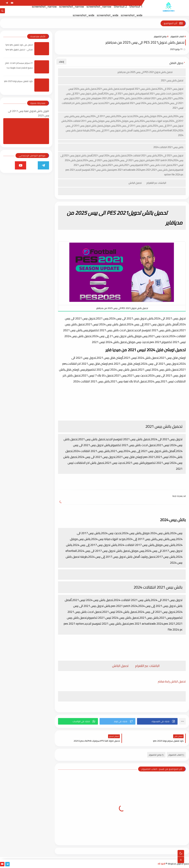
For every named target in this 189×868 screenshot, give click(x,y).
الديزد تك (161, 864)
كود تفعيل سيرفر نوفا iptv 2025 (18, 81)
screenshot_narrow (99, 6)
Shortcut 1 (136, 6)
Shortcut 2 (120, 6)
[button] (157, 721)
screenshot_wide (132, 15)
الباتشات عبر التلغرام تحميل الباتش (156, 183)
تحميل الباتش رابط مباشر (172, 681)
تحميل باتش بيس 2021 (172, 80)
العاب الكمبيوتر (177, 36)
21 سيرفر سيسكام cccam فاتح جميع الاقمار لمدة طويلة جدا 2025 (19, 68)
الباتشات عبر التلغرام (147, 666)
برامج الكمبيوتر (160, 36)
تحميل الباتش (120, 666)
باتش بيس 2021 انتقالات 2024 (168, 147)
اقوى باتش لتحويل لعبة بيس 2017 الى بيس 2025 (29, 113)
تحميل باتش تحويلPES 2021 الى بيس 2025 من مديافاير (150, 72)
